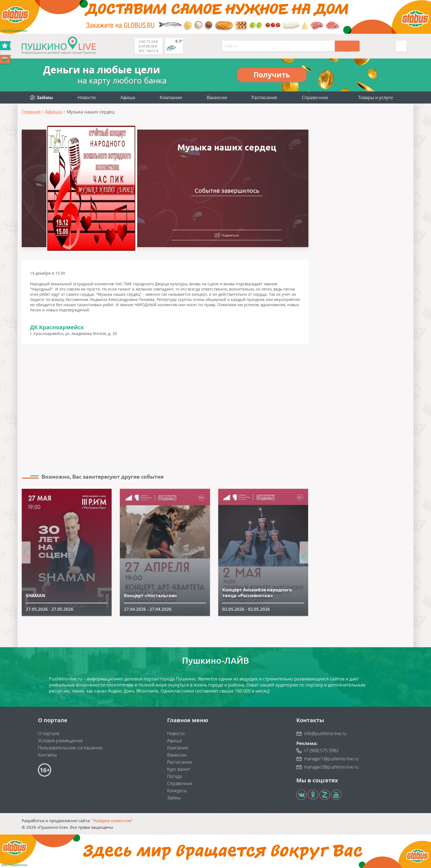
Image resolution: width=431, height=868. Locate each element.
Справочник (315, 97)
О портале (49, 733)
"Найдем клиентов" (112, 820)
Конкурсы (177, 791)
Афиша (128, 97)
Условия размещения (60, 741)
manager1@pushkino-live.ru (331, 759)
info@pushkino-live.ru (325, 733)
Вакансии (217, 97)
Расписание (179, 762)
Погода (174, 776)
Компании (171, 97)
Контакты (47, 755)
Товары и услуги (375, 97)
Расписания (264, 97)
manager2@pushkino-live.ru (331, 767)
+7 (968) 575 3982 (321, 750)
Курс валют (179, 769)
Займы (174, 798)
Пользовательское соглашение (70, 748)
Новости (87, 97)
